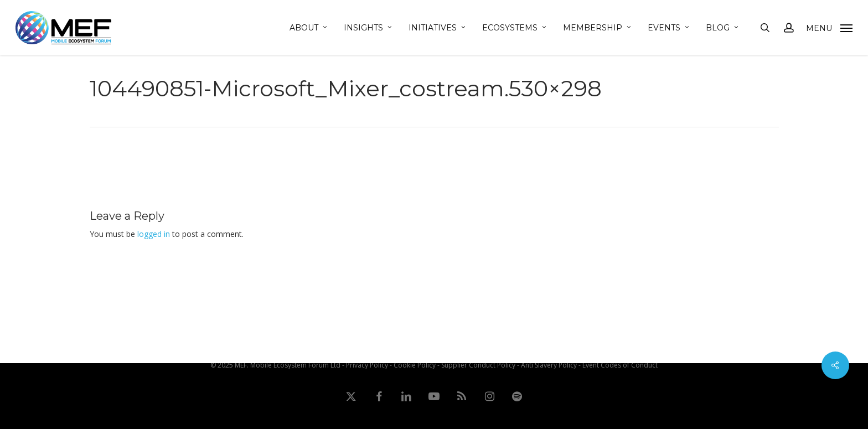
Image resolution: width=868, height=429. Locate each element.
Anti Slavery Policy (549, 365)
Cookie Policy (415, 365)
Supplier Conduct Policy (478, 365)
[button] (829, 28)
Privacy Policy (367, 365)
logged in (154, 234)
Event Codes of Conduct (620, 365)
